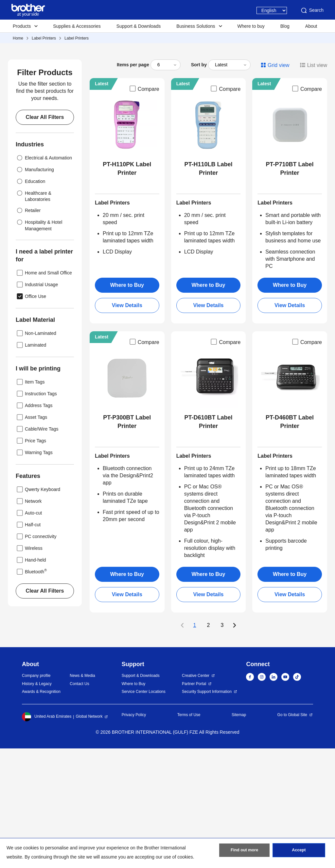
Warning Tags (34, 572)
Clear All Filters (45, 237)
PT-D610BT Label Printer (208, 541)
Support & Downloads (139, 26)
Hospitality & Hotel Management (39, 344)
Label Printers (44, 38)
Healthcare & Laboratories (34, 315)
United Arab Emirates (47, 836)
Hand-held (31, 680)
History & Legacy (37, 803)
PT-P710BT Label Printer (290, 288)
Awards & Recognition (41, 811)
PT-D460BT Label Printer (290, 541)
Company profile (36, 795)
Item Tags (30, 501)
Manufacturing (35, 289)
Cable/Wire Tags (37, 549)
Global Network (89, 836)
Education (30, 301)
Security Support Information (207, 811)
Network (29, 621)
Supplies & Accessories (77, 26)
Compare (144, 208)
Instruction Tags (36, 513)
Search (312, 10)
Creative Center (196, 795)
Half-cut (28, 644)
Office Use (31, 416)
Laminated (31, 465)
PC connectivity (36, 656)
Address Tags (34, 525)
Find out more (244, 852)
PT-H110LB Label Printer (208, 288)
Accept (299, 852)
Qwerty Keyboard (38, 609)
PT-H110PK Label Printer (127, 288)
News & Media (82, 795)
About (311, 26)
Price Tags (31, 560)
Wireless (29, 668)
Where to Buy (127, 405)
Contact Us (79, 803)
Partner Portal (194, 803)
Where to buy (251, 26)
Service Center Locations (144, 811)
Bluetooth (31, 691)
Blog (285, 26)
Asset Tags (31, 537)
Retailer (28, 330)
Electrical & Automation (44, 277)
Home (18, 38)
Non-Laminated (36, 453)
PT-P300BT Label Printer (127, 541)
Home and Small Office (44, 392)
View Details (127, 425)
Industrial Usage (37, 404)
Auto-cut (29, 632)
